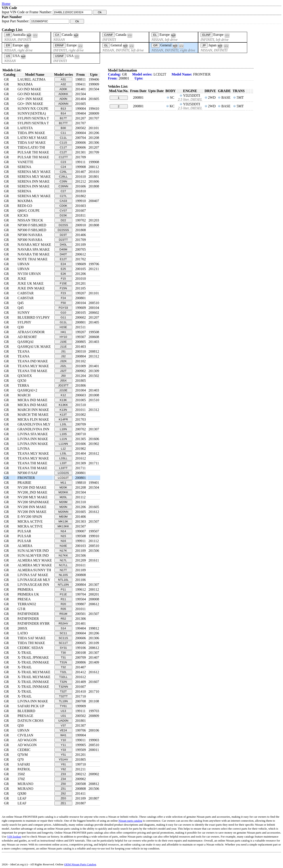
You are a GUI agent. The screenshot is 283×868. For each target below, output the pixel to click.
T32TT (63, 696)
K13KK (63, 405)
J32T (63, 371)
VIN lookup (14, 837)
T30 (63, 653)
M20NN (63, 512)
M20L (63, 497)
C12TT (63, 157)
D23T (63, 235)
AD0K (63, 89)
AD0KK (63, 94)
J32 (63, 356)
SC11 (63, 633)
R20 (63, 604)
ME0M (63, 517)
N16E (63, 546)
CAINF (109, 35)
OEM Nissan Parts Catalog (80, 864)
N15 (63, 536)
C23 (63, 162)
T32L (63, 672)
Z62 (63, 793)
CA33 (63, 201)
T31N (63, 662)
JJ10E (63, 390)
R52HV (63, 623)
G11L (63, 322)
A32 (63, 84)
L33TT (63, 468)
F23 (63, 293)
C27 (63, 191)
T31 (63, 657)
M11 (63, 483)
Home (6, 4)
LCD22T (63, 478)
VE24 (63, 730)
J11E (63, 347)
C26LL (63, 177)
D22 (63, 220)
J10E (63, 342)
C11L (63, 138)
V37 (63, 725)
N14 (63, 531)
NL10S (63, 575)
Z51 (63, 789)
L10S (63, 434)
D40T (63, 254)
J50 (63, 376)
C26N (63, 181)
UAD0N (63, 721)
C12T (63, 152)
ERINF (59, 45)
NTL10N (63, 585)
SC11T (63, 643)
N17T (63, 570)
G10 (63, 313)
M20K (63, 487)
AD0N (63, 99)
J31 (63, 351)
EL (155, 35)
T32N (63, 682)
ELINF (207, 35)
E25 (63, 269)
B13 (63, 109)
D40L (63, 245)
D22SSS (63, 230)
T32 (63, 667)
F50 (63, 303)
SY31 (63, 648)
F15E (63, 283)
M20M (63, 502)
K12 (63, 395)
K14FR (63, 419)
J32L (63, 366)
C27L (63, 196)
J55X (63, 381)
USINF (59, 56)
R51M (63, 614)
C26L (63, 172)
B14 (63, 113)
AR (8, 35)
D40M (63, 249)
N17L (63, 560)
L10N (63, 429)
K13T (63, 415)
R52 (63, 619)
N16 (63, 541)
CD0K (63, 206)
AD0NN (63, 104)
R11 (63, 599)
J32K (63, 361)
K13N (63, 410)
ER (8, 45)
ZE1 (63, 803)
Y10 (63, 740)
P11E (63, 594)
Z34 (63, 779)
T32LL (63, 677)
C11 (63, 133)
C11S (63, 143)
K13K (63, 400)
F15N (63, 288)
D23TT (63, 240)
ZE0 (63, 798)
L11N (63, 439)
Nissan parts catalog (130, 821)
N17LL (63, 565)
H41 (63, 332)
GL (106, 45)
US (8, 56)
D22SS (63, 225)
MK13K (63, 521)
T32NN (63, 687)
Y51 (63, 755)
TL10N (63, 701)
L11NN (63, 444)
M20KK (63, 492)
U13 (63, 711)
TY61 (63, 706)
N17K (63, 551)
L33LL (63, 458)
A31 (63, 79)
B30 (63, 128)
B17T (63, 118)
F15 (63, 279)
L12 (63, 449)
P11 (63, 589)
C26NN (63, 186)
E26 (63, 274)
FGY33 (63, 308)
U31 (63, 716)
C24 (63, 167)
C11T (63, 147)
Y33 (63, 750)
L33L (63, 453)
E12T (63, 259)
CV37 (63, 211)
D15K (63, 215)
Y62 (63, 769)
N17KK (63, 555)
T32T (63, 691)
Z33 (63, 774)
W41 (63, 735)
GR (155, 45)
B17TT (63, 123)
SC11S (63, 638)
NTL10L (63, 580)
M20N (63, 507)
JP (204, 45)
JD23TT (63, 385)
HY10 (63, 337)
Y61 (63, 764)
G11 (63, 317)
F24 (63, 298)
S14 (63, 628)
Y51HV (63, 759)
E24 (63, 264)
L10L (63, 424)
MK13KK (63, 526)
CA (57, 35)
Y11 (63, 745)
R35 (63, 609)
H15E (63, 327)
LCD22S (63, 473)
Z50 (63, 784)
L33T (63, 463)
